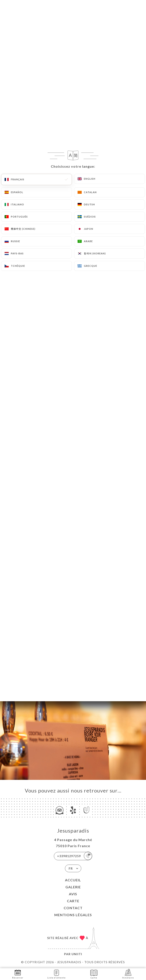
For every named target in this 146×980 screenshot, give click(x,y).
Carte (73, 901)
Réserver (18, 974)
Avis (73, 894)
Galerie (73, 887)
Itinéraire (128, 974)
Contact (73, 908)
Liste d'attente (56, 974)
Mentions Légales (73, 915)
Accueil (73, 880)
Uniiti (77, 954)
